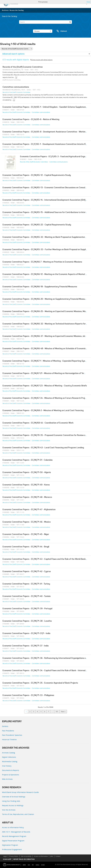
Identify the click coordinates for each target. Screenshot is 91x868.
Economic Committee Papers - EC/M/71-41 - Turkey (26, 584)
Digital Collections (9, 757)
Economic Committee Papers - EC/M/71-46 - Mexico (27, 522)
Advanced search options (13, 54)
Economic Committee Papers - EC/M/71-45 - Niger (26, 534)
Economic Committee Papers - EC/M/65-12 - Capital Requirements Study (37, 175)
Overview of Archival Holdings (14, 797)
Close (88, 2)
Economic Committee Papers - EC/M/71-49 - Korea (26, 485)
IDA (29, 865)
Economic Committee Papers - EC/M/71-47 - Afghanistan (29, 510)
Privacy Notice (14, 856)
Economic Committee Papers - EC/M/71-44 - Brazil (26, 547)
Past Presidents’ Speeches (12, 735)
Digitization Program (10, 845)
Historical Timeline (9, 739)
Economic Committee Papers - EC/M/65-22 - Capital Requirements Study (37, 225)
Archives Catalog (9, 753)
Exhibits (5, 726)
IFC (33, 865)
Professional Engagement (12, 849)
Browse (43, 31)
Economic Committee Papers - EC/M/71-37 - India (26, 646)
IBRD (24, 865)
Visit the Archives (9, 810)
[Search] (45, 22)
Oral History (7, 766)
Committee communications (16, 87)
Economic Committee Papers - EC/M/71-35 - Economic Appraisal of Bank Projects (40, 683)
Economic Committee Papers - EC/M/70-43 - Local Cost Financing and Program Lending (43, 448)
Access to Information (41, 856)
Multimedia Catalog (10, 761)
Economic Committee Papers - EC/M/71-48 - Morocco (27, 497)
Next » (63, 712)
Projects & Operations (11, 775)
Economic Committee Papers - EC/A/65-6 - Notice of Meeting (31, 120)
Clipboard (61, 31)
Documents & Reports (11, 770)
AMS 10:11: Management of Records (16, 832)
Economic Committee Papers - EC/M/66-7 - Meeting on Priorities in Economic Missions (42, 262)
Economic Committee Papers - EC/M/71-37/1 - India (26, 634)
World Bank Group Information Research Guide (20, 792)
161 (57, 712)
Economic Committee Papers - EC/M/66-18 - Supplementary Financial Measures (40, 287)
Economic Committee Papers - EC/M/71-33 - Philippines (28, 695)
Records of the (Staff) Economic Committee (23, 67)
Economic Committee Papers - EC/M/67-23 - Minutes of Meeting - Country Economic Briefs (45, 386)
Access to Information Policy (13, 827)
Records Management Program (14, 836)
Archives (5, 10)
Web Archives (7, 779)
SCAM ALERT (7, 859)
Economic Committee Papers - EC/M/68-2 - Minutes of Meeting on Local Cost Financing (43, 411)
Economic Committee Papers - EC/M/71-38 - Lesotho (27, 621)
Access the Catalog (17, 10)
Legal (5, 856)
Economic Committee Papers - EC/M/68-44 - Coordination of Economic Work (38, 423)
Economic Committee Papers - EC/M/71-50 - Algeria (27, 473)
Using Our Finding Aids (11, 801)
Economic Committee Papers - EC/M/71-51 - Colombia (28, 460)
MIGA (38, 865)
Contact (58, 856)
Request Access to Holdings (13, 805)
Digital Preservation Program (13, 841)
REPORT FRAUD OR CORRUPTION (24, 859)
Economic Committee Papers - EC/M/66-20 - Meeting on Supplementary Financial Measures (45, 299)
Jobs (52, 856)
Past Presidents (8, 731)
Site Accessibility (26, 856)
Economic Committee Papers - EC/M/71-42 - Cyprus (27, 572)
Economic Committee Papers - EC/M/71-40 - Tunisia (27, 596)
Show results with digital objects (41, 60)
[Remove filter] (31, 49)
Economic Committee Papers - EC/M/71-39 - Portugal (27, 609)
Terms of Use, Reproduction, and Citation (18, 814)
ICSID (43, 865)
